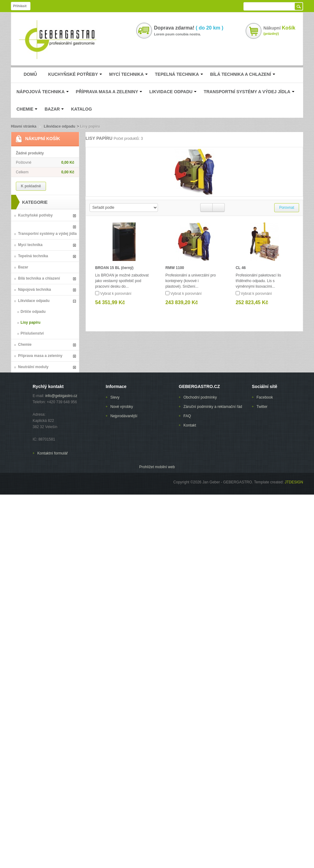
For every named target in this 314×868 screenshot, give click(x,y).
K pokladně (31, 186)
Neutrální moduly (33, 367)
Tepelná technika (33, 256)
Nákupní (279, 28)
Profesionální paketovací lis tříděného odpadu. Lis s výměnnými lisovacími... (258, 281)
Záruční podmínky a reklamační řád (213, 407)
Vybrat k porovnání (116, 294)
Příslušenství (32, 333)
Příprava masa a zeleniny (40, 356)
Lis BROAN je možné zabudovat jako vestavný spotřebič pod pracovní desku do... (122, 281)
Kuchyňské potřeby (35, 215)
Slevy (115, 397)
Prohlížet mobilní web (157, 467)
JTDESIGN (293, 482)
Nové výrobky (122, 407)
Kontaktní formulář (53, 453)
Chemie (25, 345)
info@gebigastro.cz (61, 396)
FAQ (187, 416)
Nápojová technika (35, 290)
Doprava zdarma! (189, 28)
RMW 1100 (175, 268)
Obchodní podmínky (200, 397)
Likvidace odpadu (60, 126)
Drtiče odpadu (33, 312)
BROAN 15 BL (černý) (114, 268)
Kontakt (190, 425)
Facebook (265, 397)
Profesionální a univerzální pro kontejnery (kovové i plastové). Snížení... (191, 281)
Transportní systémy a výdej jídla (47, 234)
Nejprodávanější (124, 416)
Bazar (23, 267)
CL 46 (241, 268)
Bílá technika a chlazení (39, 278)
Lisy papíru (30, 322)
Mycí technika (30, 245)
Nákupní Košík (43, 139)
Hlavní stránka (24, 126)
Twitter (262, 407)
